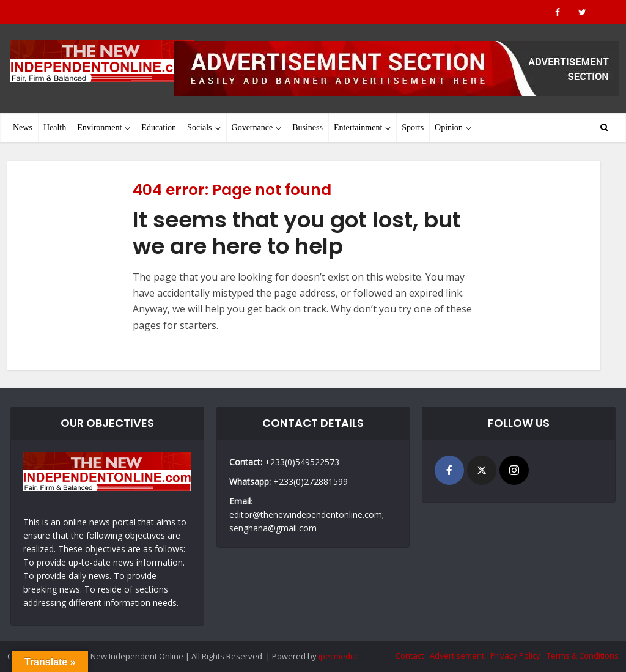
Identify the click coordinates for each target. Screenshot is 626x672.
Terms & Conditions (583, 655)
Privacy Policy (515, 655)
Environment (99, 127)
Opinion (449, 127)
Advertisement (457, 655)
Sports (413, 127)
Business (307, 127)
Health (55, 127)
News (23, 127)
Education (159, 127)
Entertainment (358, 127)
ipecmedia (338, 656)
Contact (410, 655)
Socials (199, 127)
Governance (252, 127)
